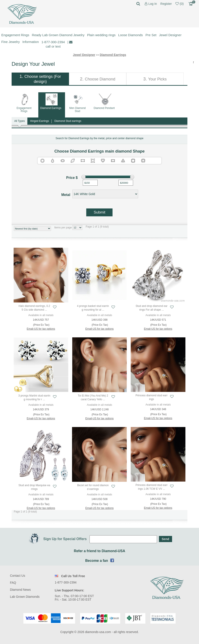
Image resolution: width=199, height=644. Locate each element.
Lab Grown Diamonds (25, 597)
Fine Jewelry (11, 42)
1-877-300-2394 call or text (53, 44)
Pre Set (151, 35)
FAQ (13, 583)
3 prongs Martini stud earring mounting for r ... (34, 398)
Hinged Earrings (39, 121)
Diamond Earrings (113, 55)
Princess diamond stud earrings (151, 397)
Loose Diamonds (131, 35)
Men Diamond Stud (78, 110)
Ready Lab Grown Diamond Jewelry (58, 35)
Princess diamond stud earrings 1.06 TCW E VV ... (151, 487)
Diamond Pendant (104, 108)
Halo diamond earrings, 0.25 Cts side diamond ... (34, 308)
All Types (19, 121)
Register (166, 4)
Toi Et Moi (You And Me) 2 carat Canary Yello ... (93, 398)
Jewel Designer (170, 35)
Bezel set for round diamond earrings (93, 487)
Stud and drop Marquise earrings (34, 487)
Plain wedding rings (101, 35)
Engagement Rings (15, 35)
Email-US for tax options (41, 329)
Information (31, 42)
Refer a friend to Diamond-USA (99, 551)
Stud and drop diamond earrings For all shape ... (151, 308)
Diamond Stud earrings (68, 121)
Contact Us (17, 576)
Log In (153, 4)
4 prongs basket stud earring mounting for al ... (93, 308)
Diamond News (20, 590)
